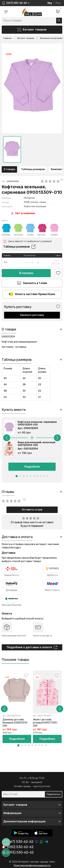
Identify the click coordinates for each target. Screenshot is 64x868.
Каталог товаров (32, 30)
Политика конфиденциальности (32, 866)
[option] (12, 149)
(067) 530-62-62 (18, 842)
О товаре (9, 169)
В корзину (26, 273)
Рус (58, 3)
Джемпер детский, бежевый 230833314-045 (15, 723)
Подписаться (53, 794)
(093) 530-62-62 (18, 853)
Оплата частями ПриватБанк (32, 294)
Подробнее (32, 467)
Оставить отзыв (32, 510)
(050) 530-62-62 (18, 847)
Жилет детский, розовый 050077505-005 (45, 723)
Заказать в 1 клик (32, 283)
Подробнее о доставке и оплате (32, 647)
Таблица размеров (33, 169)
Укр (50, 3)
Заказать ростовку (32, 315)
